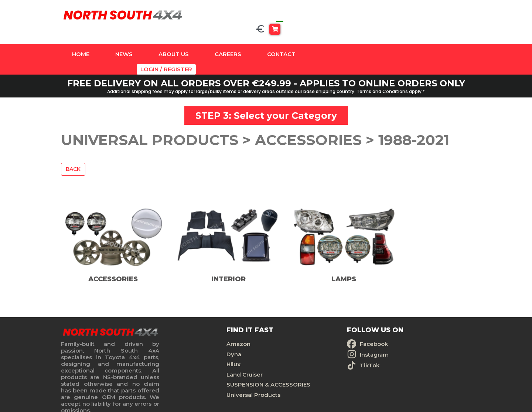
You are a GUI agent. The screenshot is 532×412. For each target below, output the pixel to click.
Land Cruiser (203, 354)
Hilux (192, 344)
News (124, 41)
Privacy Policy (397, 334)
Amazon (197, 324)
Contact (281, 41)
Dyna (192, 334)
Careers (228, 41)
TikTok (294, 345)
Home (81, 41)
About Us (174, 41)
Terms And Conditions (409, 344)
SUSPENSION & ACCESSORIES (206, 369)
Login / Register (447, 41)
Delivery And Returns (407, 354)
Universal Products (212, 384)
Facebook (299, 324)
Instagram (299, 334)
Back (73, 146)
